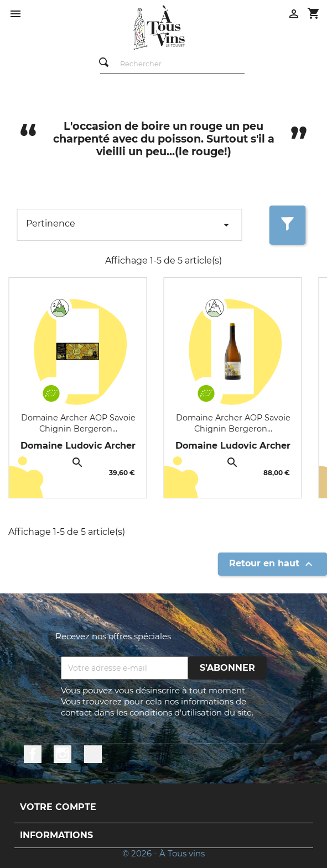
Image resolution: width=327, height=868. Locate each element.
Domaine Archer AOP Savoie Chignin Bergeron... (78, 423)
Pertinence (129, 225)
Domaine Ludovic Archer (78, 446)
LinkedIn (93, 754)
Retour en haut (272, 564)
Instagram (63, 754)
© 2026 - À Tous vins (163, 853)
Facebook (33, 754)
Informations (56, 835)
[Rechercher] (172, 64)
